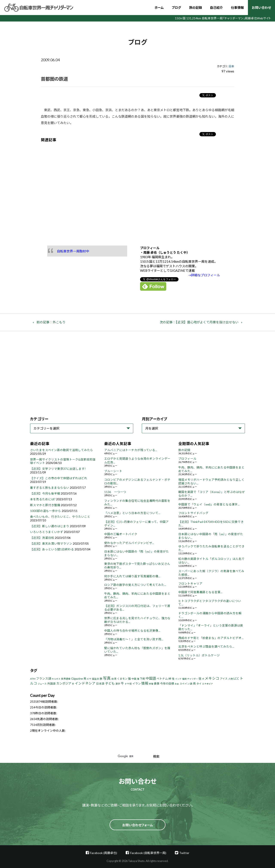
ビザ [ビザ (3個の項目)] (89, 679)
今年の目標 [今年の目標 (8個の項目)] (167, 684)
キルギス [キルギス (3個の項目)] (56, 679)
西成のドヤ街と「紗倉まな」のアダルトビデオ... (211, 638)
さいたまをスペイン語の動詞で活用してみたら (62, 450)
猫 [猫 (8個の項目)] (129, 679)
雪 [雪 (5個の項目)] (173, 679)
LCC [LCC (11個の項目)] (236, 678)
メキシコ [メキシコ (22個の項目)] (212, 678)
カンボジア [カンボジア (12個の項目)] (64, 683)
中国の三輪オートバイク (121, 534)
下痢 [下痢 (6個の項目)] (142, 679)
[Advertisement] (137, 191)
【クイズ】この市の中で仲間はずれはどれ (59, 478)
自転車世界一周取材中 (73, 251)
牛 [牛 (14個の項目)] (122, 683)
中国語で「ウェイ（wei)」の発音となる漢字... (209, 504)
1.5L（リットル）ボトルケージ (199, 655)
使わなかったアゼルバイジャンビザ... (129, 543)
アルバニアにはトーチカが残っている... (131, 450)
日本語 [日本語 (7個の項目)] (100, 684)
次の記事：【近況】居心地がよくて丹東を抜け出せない (199, 322)
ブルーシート (113, 471)
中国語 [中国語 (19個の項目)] (151, 678)
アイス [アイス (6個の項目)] (224, 679)
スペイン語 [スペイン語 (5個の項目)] (186, 684)
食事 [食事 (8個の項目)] (157, 684)
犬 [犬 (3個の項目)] (203, 679)
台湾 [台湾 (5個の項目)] (114, 679)
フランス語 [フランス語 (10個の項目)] (44, 678)
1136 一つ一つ (115, 492)
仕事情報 (237, 8)
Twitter (184, 853)
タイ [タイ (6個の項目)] (199, 684)
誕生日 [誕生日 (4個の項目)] (95, 679)
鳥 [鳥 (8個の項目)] (194, 684)
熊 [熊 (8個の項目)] (85, 679)
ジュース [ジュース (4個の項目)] (42, 684)
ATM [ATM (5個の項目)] (33, 679)
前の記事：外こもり (51, 322)
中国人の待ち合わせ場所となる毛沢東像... (132, 631)
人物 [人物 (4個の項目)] (231, 679)
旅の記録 (196, 8)
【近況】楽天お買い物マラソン (51, 544)
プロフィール (187, 459)
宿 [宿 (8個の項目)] (200, 679)
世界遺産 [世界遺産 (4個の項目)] (66, 679)
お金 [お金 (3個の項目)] (177, 684)
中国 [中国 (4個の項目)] (134, 679)
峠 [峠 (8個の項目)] (170, 679)
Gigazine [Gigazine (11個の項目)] (77, 678)
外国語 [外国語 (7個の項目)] (51, 684)
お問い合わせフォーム (138, 825)
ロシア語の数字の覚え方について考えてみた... (135, 585)
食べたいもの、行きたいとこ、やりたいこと (60, 517)
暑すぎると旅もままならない (50, 488)
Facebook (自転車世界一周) (148, 853)
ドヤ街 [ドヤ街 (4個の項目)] (128, 684)
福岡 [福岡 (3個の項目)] (184, 679)
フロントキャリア (190, 584)
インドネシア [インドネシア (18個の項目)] (85, 683)
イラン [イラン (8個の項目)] (137, 684)
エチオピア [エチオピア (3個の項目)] (208, 684)
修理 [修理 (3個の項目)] (151, 684)
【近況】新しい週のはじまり (50, 526)
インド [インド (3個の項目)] (178, 679)
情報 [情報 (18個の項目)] (145, 683)
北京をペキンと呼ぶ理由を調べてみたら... (206, 647)
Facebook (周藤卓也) (104, 853)
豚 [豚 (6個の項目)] (101, 679)
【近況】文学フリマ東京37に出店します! (58, 469)
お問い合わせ (261, 8)
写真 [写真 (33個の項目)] (107, 678)
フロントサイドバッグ (193, 513)
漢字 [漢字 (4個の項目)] (118, 684)
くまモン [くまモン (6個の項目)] (122, 679)
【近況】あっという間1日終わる (52, 549)
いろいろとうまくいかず (47, 532)
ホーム (159, 8)
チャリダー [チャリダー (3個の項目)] (192, 679)
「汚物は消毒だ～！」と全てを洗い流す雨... (134, 639)
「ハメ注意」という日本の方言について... (132, 513)
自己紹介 (216, 8)
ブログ (176, 8)
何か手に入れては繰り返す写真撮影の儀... (132, 576)
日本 (231, 66)
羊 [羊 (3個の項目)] (73, 684)
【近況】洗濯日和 (42, 538)
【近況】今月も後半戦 (45, 493)
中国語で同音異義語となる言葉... (200, 592)
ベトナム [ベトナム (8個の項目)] (162, 679)
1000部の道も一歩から (46, 511)
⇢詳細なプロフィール (204, 275)
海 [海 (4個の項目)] (138, 679)
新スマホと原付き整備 (45, 505)
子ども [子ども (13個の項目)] (110, 683)
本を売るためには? (43, 499)
